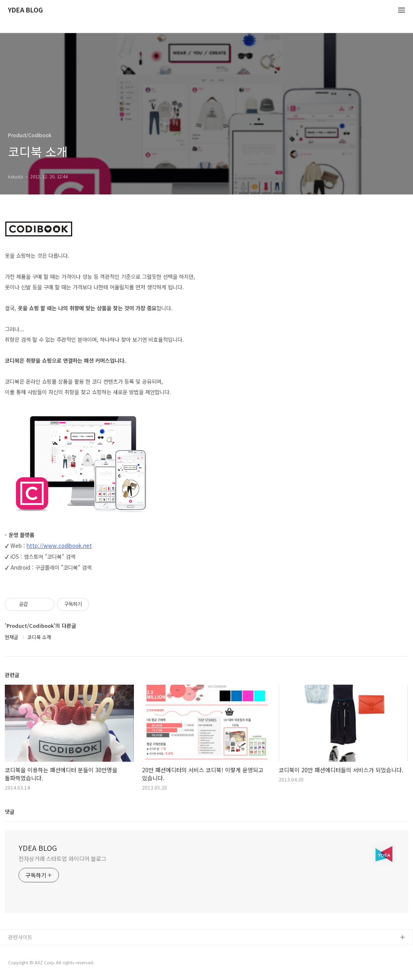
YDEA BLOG (25, 10)
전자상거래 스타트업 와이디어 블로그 (63, 859)
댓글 (10, 812)
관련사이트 (20, 937)
